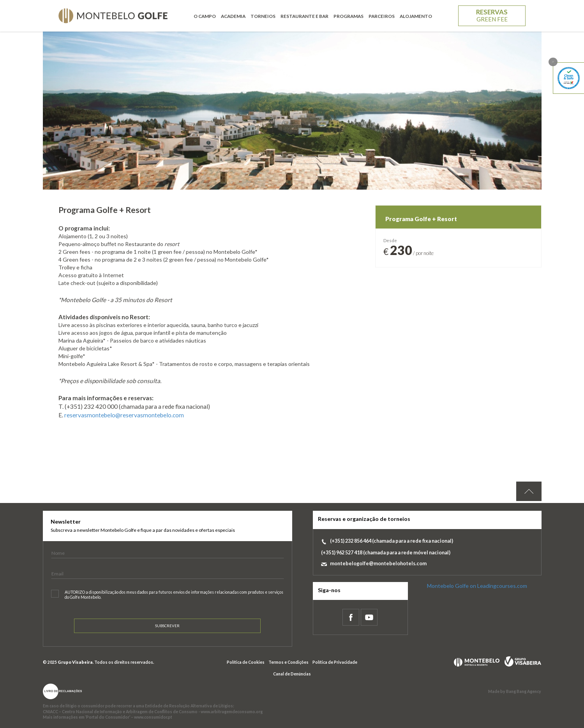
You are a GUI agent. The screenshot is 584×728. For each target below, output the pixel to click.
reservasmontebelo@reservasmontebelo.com (124, 415)
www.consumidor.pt (153, 717)
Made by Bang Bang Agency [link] (515, 691)
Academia (233, 16)
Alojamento (416, 16)
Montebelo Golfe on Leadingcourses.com (477, 586)
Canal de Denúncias (292, 674)
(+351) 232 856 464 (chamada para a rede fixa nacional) (392, 541)
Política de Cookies (246, 662)
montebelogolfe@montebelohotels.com (378, 564)
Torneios (263, 16)
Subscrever (167, 626)
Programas (348, 16)
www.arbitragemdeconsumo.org (232, 712)
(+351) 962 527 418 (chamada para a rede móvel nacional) (386, 553)
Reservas (492, 15)
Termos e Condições (288, 662)
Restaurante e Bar (304, 16)
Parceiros (382, 16)
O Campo (205, 16)
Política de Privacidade (335, 662)
